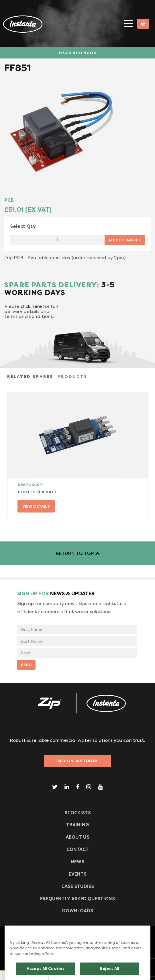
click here (31, 306)
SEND (26, 665)
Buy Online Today (78, 761)
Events (78, 874)
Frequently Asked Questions (77, 899)
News (77, 862)
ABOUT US (77, 837)
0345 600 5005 (77, 53)
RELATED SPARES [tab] (30, 376)
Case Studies (78, 886)
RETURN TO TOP (78, 553)
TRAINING (77, 825)
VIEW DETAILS (36, 506)
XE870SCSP (30, 485)
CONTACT (78, 849)
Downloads (78, 911)
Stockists (78, 813)
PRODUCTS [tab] (72, 376)
